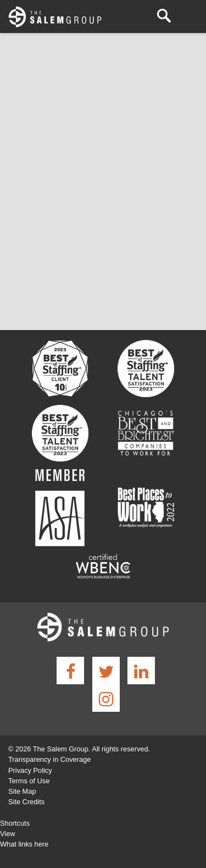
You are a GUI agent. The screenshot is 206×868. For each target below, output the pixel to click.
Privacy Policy (30, 770)
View (8, 834)
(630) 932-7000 (146, 16)
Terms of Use (29, 781)
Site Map (22, 791)
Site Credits (26, 802)
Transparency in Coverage (49, 759)
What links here (24, 844)
